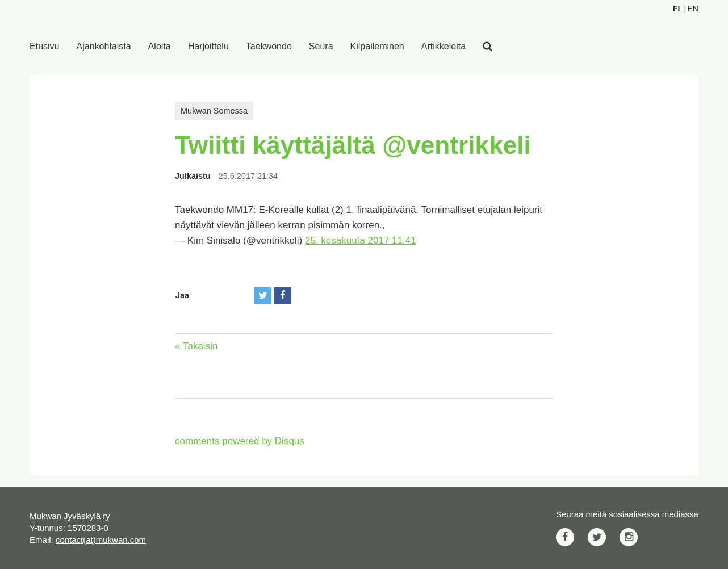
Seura (321, 46)
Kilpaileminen (377, 46)
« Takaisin (196, 346)
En (693, 9)
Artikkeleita (444, 46)
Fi (676, 9)
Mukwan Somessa (214, 111)
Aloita (160, 46)
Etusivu (44, 46)
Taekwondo (269, 46)
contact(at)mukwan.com (101, 540)
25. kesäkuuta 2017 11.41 (361, 240)
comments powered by (240, 441)
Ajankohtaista (104, 46)
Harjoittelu (208, 46)
